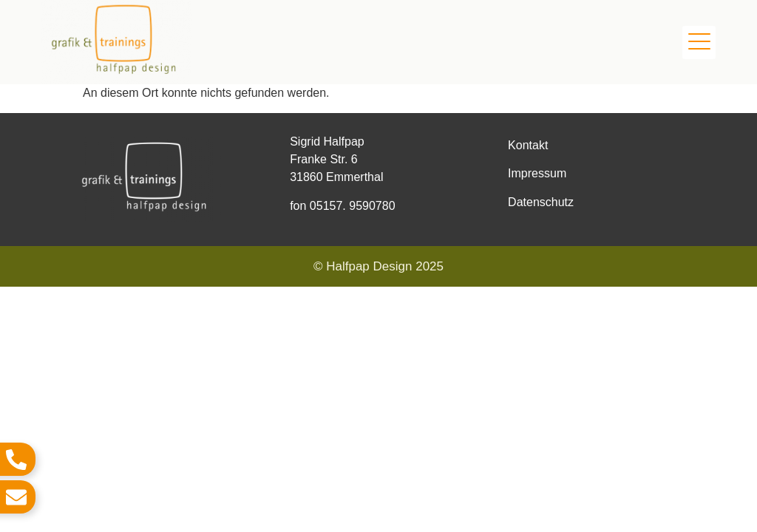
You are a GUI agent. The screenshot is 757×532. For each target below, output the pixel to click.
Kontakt (528, 145)
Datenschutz (541, 202)
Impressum (537, 173)
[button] (699, 42)
